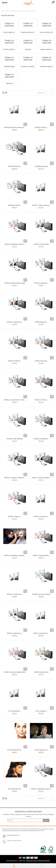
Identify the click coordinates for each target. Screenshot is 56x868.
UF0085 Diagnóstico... (41, 322)
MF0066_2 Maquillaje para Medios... (15, 555)
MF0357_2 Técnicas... (41, 400)
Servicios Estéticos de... (47, 32)
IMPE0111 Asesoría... (41, 127)
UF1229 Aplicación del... (41, 750)
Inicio (3, 11)
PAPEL (8, 11)
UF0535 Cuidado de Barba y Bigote (15, 283)
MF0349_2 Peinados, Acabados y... (15, 478)
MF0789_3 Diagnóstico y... (15, 633)
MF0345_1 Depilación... (41, 283)
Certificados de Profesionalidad (18, 11)
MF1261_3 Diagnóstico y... (41, 633)
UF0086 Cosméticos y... (15, 361)
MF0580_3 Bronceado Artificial (41, 594)
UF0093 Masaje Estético (41, 672)
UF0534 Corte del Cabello (41, 244)
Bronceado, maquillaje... (28, 66)
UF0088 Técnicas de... (41, 361)
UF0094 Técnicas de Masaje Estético (15, 672)
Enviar (46, 820)
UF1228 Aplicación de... (15, 789)
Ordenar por (41, 93)
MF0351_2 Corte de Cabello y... (41, 478)
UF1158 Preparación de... (15, 750)
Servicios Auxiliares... (9, 49)
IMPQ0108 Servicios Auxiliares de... (15, 127)
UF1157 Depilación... (41, 711)
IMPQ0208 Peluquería (41, 166)
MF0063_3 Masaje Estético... (41, 555)
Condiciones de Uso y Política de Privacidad (38, 861)
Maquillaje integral (9, 66)
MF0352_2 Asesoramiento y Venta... (15, 400)
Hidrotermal (9, 84)
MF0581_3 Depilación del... (15, 594)
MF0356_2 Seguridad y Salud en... (15, 244)
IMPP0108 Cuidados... (15, 205)
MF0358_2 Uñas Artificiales (15, 439)
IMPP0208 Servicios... (15, 166)
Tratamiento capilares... (47, 66)
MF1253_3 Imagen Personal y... (41, 205)
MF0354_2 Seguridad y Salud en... (41, 789)
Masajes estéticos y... (47, 49)
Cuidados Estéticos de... (28, 32)
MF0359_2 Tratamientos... (41, 439)
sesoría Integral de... (9, 32)
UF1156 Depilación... (15, 711)
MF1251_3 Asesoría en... (41, 516)
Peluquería (28, 49)
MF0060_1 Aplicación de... (15, 322)
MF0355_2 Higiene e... (15, 516)
